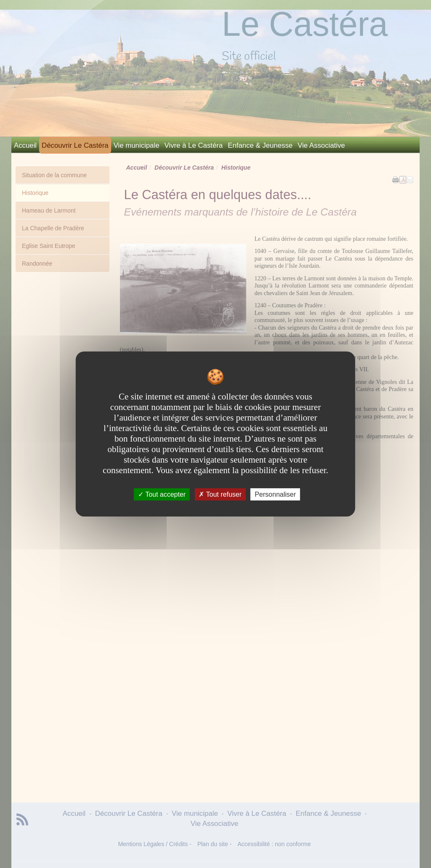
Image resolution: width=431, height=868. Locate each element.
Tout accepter (162, 494)
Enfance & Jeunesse (260, 145)
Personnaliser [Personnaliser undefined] (275, 494)
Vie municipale (137, 145)
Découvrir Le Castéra (75, 145)
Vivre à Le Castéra (194, 145)
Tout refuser (220, 494)
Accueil (25, 145)
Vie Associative (321, 145)
